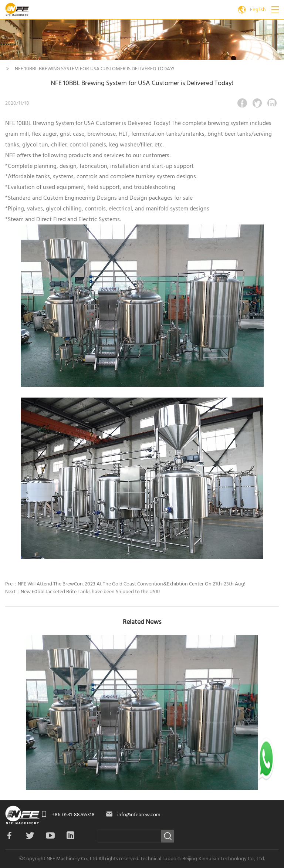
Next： (83, 592)
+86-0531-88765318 (73, 815)
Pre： (125, 584)
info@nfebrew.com (139, 815)
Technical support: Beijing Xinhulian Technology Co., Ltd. (202, 859)
